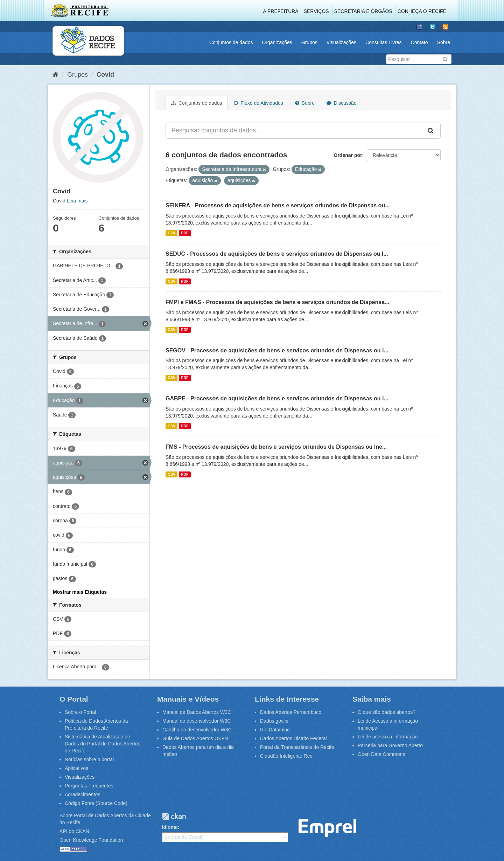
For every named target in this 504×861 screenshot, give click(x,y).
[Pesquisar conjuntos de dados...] (294, 131)
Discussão (341, 103)
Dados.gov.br (274, 721)
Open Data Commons (381, 754)
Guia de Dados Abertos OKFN (195, 738)
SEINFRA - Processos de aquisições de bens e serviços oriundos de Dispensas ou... (278, 205)
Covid (105, 75)
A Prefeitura (281, 11)
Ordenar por (348, 155)
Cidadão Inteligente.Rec (286, 756)
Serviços (316, 11)
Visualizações (341, 42)
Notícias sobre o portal (89, 759)
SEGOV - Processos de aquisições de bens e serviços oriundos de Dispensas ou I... (277, 350)
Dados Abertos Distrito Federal (293, 738)
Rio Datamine (275, 730)
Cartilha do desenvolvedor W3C (197, 730)
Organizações (277, 42)
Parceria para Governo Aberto (390, 745)
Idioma (170, 827)
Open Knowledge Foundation (91, 840)
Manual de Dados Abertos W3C (197, 712)
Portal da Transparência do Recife (297, 747)
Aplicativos (76, 768)
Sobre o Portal (80, 712)
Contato (419, 42)
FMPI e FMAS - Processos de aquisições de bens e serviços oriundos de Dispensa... (277, 302)
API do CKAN (74, 831)
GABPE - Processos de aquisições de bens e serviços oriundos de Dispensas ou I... (277, 398)
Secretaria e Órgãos (363, 11)
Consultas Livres (384, 42)
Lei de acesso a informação (388, 737)
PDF (185, 233)
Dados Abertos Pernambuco (291, 712)
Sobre (444, 42)
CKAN (174, 816)
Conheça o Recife (422, 11)
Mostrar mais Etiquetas (80, 592)
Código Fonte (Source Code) (96, 803)
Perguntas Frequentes (89, 786)
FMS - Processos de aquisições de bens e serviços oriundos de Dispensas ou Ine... (276, 447)
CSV (171, 233)
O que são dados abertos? (387, 712)
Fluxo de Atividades (258, 103)
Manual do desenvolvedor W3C (197, 721)
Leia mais (77, 201)
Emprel (327, 828)
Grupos (309, 42)
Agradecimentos (82, 794)
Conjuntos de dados (231, 42)
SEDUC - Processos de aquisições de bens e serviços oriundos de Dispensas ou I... (277, 254)
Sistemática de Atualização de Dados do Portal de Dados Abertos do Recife (103, 744)
